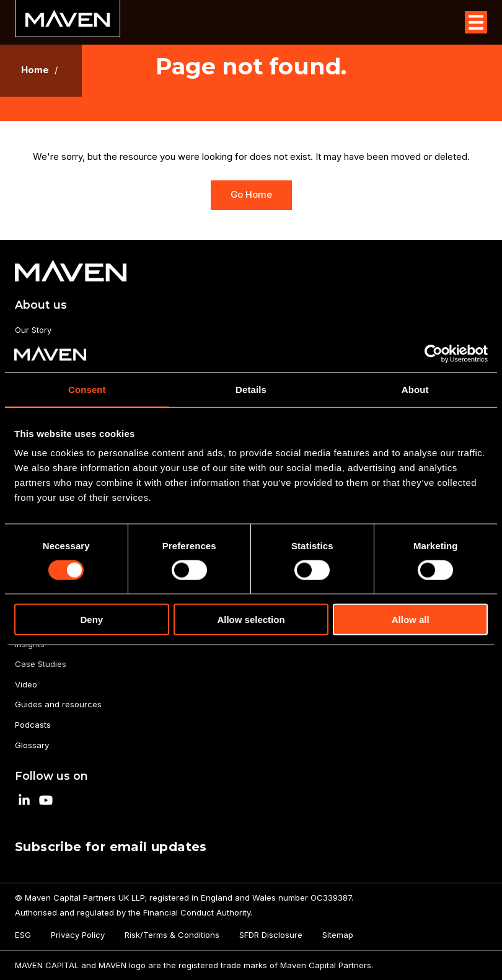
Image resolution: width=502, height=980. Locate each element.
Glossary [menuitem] (32, 745)
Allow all (411, 620)
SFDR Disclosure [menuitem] (271, 935)
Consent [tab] (87, 389)
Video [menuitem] (26, 684)
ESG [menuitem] (23, 935)
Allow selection (251, 620)
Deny (91, 620)
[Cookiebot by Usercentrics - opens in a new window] (434, 353)
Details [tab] (251, 389)
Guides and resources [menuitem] (58, 704)
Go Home (251, 195)
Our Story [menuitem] (33, 330)
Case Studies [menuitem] (41, 664)
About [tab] (415, 389)
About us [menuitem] (41, 305)
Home (35, 70)
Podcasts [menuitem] (33, 725)
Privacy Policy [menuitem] (78, 935)
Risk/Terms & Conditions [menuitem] (172, 935)
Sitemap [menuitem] (338, 935)
